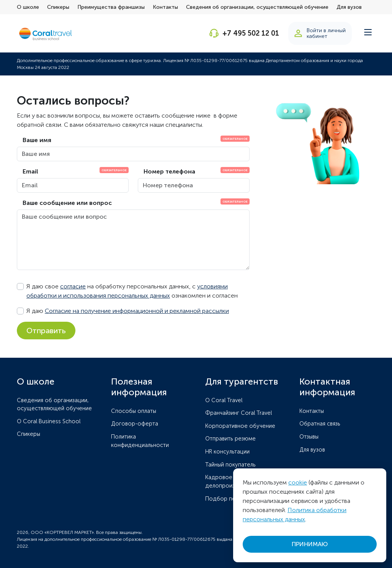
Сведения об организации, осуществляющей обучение (257, 7)
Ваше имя (37, 140)
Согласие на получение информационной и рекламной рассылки (137, 311)
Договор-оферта (135, 424)
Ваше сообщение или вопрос (67, 203)
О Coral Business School (49, 421)
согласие (73, 286)
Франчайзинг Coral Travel (238, 413)
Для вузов (349, 7)
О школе (28, 7)
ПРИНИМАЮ (310, 544)
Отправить (46, 331)
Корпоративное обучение (240, 426)
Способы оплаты (134, 411)
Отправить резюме (230, 439)
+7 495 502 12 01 (251, 33)
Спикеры (58, 7)
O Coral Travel (224, 400)
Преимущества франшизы (111, 7)
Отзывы (309, 437)
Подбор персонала (231, 499)
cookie (298, 482)
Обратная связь (320, 424)
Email (30, 171)
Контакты (165, 7)
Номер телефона (169, 171)
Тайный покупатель (230, 465)
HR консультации (227, 452)
